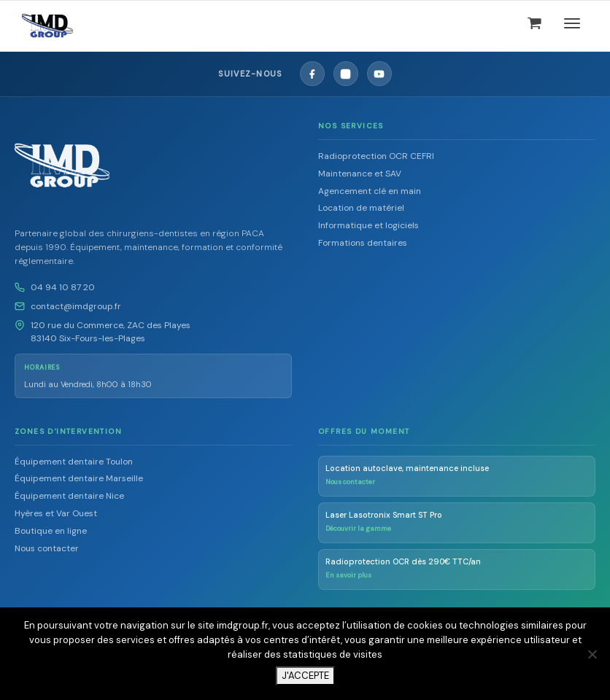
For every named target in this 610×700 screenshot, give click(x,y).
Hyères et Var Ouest (56, 513)
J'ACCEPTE (305, 676)
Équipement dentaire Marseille (79, 478)
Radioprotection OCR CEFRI (376, 156)
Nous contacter (47, 548)
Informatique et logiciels (368, 225)
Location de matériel (361, 208)
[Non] (592, 654)
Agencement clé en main (370, 191)
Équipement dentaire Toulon (74, 462)
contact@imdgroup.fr (76, 306)
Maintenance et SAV (360, 174)
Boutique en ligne (51, 531)
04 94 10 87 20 (63, 287)
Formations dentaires (363, 243)
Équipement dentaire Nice (69, 496)
